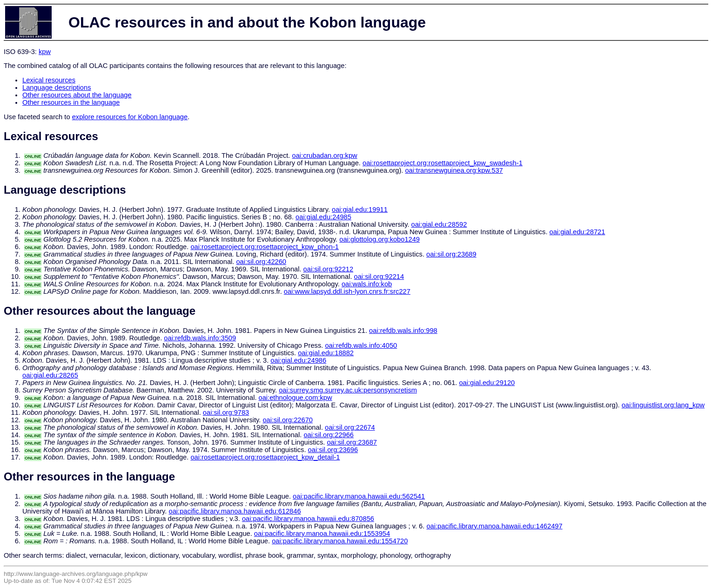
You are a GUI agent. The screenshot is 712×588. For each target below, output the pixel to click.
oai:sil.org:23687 (352, 442)
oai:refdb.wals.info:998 (403, 331)
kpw (45, 52)
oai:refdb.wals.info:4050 (361, 345)
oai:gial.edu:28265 (50, 375)
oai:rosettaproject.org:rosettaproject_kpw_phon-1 (265, 247)
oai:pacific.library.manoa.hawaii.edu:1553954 (322, 534)
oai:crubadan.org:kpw (325, 155)
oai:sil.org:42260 (261, 262)
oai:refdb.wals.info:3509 (200, 338)
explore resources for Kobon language (130, 117)
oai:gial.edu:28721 (578, 232)
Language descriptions (57, 88)
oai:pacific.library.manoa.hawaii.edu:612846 (235, 511)
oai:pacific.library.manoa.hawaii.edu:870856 (308, 519)
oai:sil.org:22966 (329, 435)
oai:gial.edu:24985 (323, 217)
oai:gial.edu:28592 (439, 224)
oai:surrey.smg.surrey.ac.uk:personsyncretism (348, 390)
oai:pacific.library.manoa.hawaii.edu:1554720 (340, 541)
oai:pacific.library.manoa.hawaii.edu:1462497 (494, 526)
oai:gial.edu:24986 (298, 360)
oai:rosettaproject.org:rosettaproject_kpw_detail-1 (265, 457)
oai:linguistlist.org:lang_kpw (663, 405)
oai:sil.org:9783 (226, 412)
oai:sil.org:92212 (329, 269)
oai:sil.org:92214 (379, 277)
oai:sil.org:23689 (451, 254)
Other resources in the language (71, 102)
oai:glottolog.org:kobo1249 (380, 239)
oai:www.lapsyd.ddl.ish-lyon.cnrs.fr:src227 (347, 291)
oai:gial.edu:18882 (326, 353)
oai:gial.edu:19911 (360, 210)
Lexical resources (49, 80)
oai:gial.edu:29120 (487, 383)
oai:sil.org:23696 (333, 450)
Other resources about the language (77, 95)
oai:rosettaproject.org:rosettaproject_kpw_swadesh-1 (443, 163)
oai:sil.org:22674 (350, 427)
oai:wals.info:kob (367, 284)
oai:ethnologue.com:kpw (296, 398)
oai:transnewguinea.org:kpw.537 (454, 170)
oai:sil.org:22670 (288, 420)
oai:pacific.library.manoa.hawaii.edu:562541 (359, 496)
